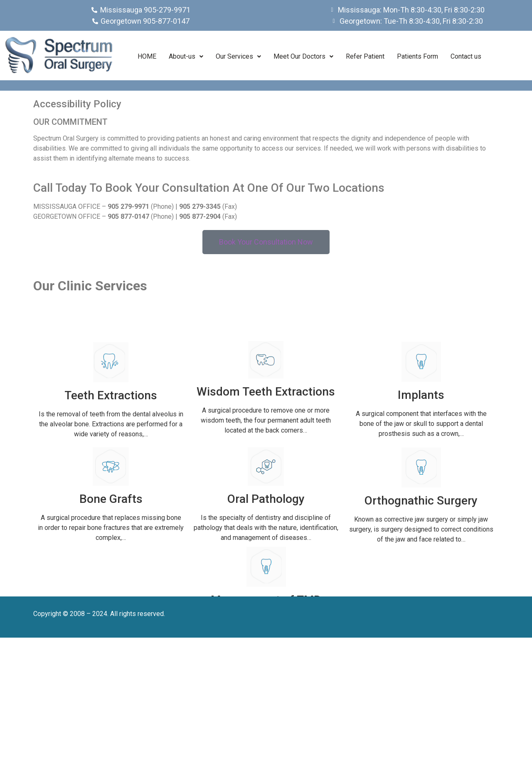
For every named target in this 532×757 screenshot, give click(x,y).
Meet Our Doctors (303, 56)
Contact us (466, 56)
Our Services (238, 56)
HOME (147, 56)
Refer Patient (365, 56)
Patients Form (417, 56)
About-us (186, 56)
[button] (186, 57)
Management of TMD (266, 648)
